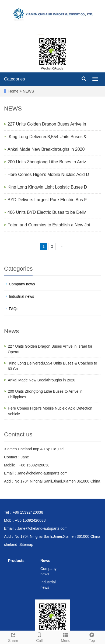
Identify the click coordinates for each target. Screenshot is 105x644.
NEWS (28, 91)
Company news (22, 284)
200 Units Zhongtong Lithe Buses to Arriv (47, 162)
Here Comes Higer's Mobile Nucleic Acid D (48, 174)
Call (40, 637)
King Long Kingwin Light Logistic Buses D (47, 187)
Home (13, 91)
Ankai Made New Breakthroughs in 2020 (46, 149)
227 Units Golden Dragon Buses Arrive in (47, 124)
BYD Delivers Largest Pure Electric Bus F (47, 200)
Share (13, 637)
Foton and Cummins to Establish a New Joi (49, 225)
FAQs (14, 309)
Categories (14, 79)
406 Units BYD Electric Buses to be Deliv (47, 212)
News (45, 561)
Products (16, 561)
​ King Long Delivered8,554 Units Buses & (47, 137)
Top (92, 637)
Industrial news (21, 296)
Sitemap (26, 544)
